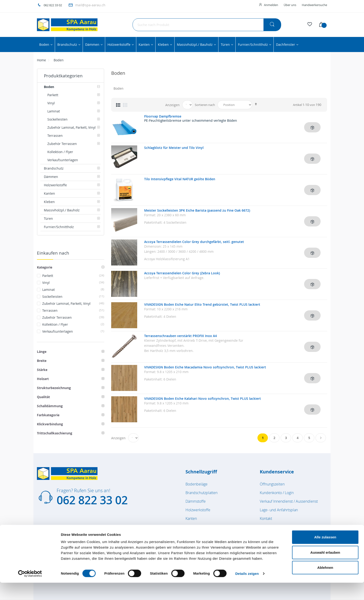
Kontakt (266, 518)
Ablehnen (325, 585)
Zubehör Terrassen (73, 317)
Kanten (191, 518)
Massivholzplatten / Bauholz (208, 536)
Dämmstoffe (196, 501)
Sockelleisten (73, 297)
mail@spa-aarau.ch (90, 5)
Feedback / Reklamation (280, 536)
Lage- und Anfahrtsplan (279, 510)
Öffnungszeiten (272, 484)
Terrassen (73, 310)
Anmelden (271, 5)
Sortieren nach (205, 105)
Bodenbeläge (197, 484)
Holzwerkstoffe (198, 510)
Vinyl (73, 283)
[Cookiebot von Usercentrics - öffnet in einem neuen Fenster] (30, 591)
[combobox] (207, 25)
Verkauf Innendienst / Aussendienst (289, 501)
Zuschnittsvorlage (274, 527)
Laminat (73, 290)
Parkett (73, 276)
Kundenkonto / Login (277, 493)
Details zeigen (247, 591)
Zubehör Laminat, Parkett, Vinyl (73, 303)
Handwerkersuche (314, 5)
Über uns (290, 5)
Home (41, 60)
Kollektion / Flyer (73, 324)
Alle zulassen (325, 554)
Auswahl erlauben (325, 570)
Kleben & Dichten (200, 527)
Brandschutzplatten (201, 493)
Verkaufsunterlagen (73, 331)
